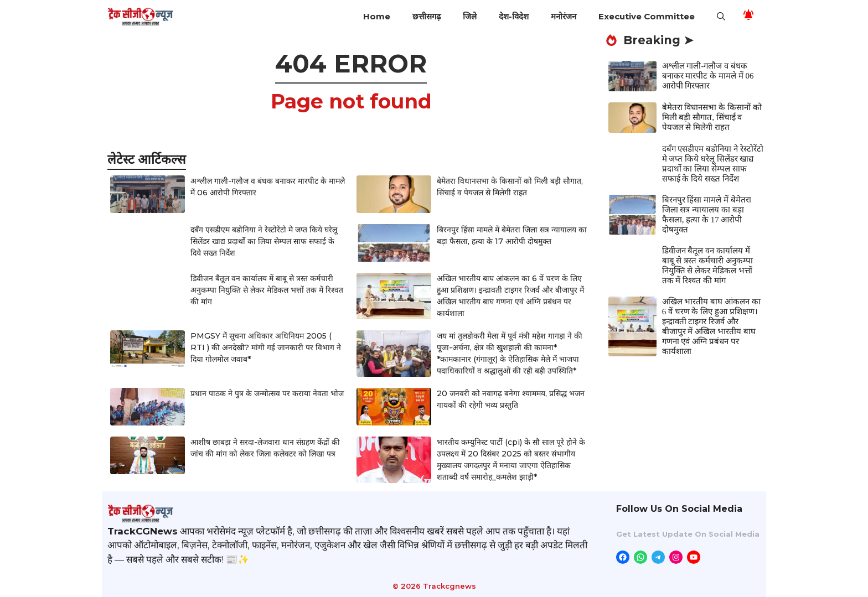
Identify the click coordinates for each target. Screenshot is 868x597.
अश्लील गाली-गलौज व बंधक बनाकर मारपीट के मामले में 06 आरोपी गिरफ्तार (708, 76)
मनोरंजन (564, 16)
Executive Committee (647, 16)
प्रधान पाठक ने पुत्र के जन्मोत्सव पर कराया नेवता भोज (267, 393)
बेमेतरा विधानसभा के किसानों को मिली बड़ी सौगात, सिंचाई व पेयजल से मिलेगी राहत (712, 117)
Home (377, 16)
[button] (721, 17)
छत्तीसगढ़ (427, 16)
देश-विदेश (514, 16)
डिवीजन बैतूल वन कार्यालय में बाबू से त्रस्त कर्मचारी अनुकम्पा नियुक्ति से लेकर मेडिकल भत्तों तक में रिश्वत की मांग (267, 290)
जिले (470, 16)
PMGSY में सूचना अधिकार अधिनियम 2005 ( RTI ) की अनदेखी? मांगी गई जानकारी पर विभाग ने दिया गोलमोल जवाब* (266, 347)
